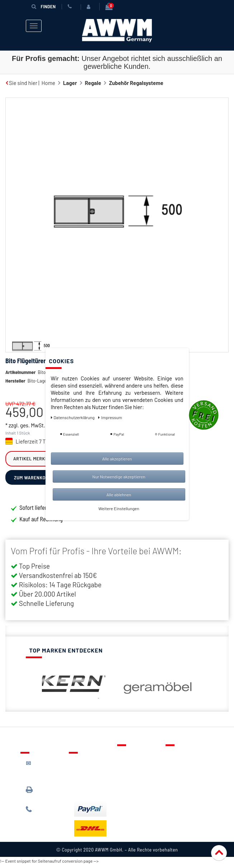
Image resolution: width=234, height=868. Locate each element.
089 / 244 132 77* (44, 816)
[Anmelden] (90, 7)
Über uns (182, 758)
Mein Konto (136, 789)
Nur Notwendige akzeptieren (119, 476)
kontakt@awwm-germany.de (46, 773)
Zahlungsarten (91, 783)
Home (48, 83)
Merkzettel (135, 768)
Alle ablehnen (119, 494)
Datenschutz (186, 768)
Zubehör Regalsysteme (136, 83)
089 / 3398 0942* (39, 796)
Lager (70, 83)
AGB (176, 779)
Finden (44, 6)
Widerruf (182, 789)
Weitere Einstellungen (119, 508)
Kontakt (132, 758)
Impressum (184, 800)
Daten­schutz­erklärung (73, 417)
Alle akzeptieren (117, 459)
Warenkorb (135, 779)
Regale (93, 83)
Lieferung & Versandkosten (92, 769)
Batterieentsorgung (98, 793)
